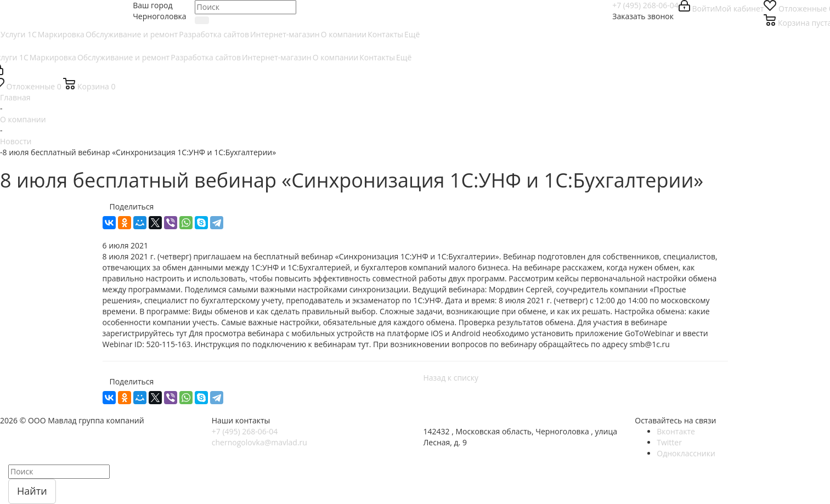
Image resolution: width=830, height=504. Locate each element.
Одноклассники (686, 453)
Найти (32, 491)
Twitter (669, 442)
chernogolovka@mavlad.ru (259, 442)
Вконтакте (676, 431)
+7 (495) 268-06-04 (645, 5)
